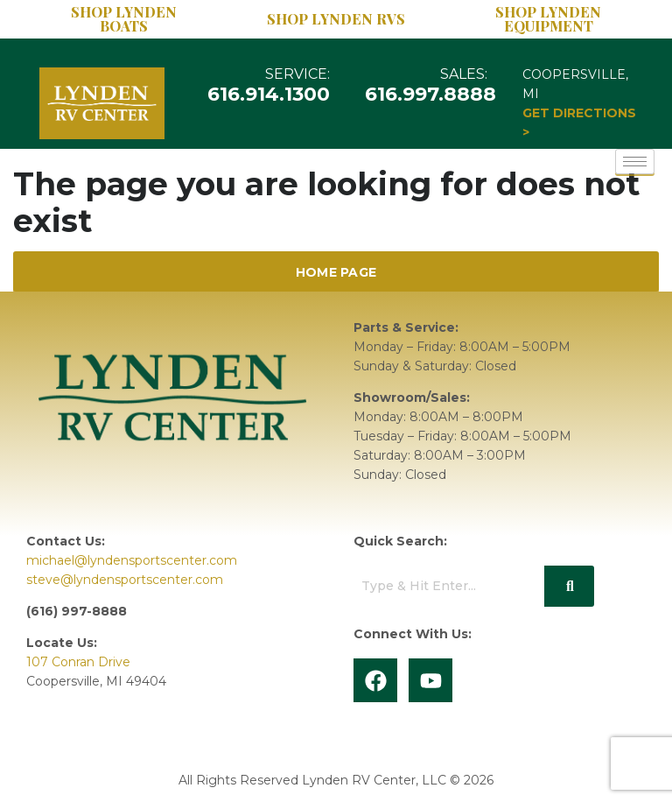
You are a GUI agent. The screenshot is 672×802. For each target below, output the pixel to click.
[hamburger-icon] (635, 162)
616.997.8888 (431, 94)
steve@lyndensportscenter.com (125, 580)
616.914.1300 (269, 94)
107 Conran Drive (78, 662)
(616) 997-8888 (77, 611)
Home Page (336, 272)
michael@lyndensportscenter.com (132, 560)
